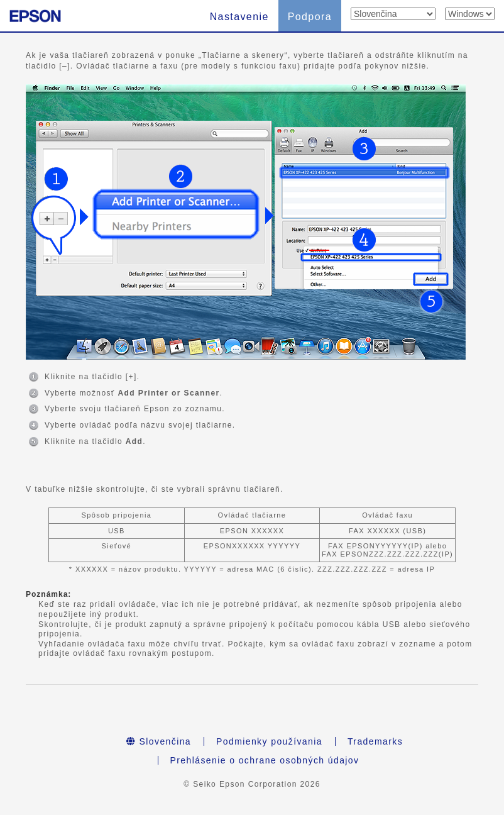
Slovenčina (159, 741)
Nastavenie (239, 17)
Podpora (310, 17)
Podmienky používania (269, 741)
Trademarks (375, 741)
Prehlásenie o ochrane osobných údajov (265, 760)
